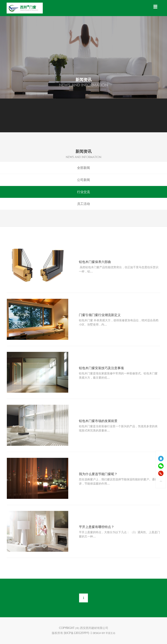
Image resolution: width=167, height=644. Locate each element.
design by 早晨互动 (104, 633)
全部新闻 (83, 168)
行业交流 (83, 192)
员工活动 (83, 204)
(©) (78, 628)
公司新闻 (83, 180)
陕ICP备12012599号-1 (78, 633)
